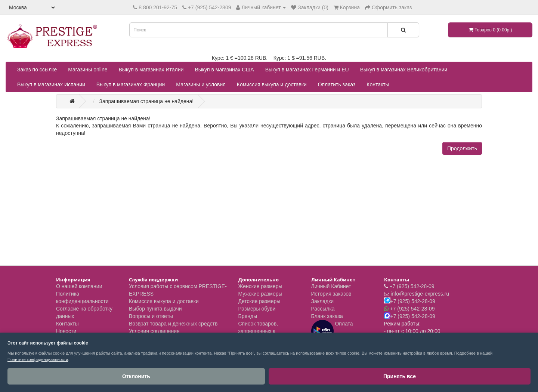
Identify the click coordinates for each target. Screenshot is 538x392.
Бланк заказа (327, 316)
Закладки (323, 301)
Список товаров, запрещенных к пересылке (258, 331)
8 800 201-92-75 (158, 7)
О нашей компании (79, 286)
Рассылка (323, 309)
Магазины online (88, 70)
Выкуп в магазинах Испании (51, 84)
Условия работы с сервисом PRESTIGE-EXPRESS (178, 290)
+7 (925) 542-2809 (210, 7)
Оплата (332, 331)
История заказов (331, 294)
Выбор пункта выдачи (155, 309)
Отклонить (34, 376)
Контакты (378, 84)
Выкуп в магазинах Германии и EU (307, 70)
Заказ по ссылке (37, 70)
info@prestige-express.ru (420, 294)
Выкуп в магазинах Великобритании (404, 70)
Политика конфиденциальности (82, 297)
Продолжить (462, 148)
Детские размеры (259, 301)
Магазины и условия (201, 84)
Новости (66, 331)
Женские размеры (260, 286)
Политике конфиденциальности (38, 359)
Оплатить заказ (337, 84)
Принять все (89, 376)
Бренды (248, 316)
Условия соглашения (154, 331)
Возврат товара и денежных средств (173, 324)
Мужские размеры (260, 294)
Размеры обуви (257, 309)
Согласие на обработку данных (84, 312)
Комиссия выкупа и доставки (272, 84)
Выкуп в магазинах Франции (131, 84)
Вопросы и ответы (151, 316)
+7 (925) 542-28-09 (412, 286)
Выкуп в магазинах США (224, 70)
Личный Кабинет (331, 286)
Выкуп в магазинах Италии (151, 70)
